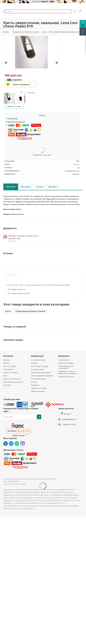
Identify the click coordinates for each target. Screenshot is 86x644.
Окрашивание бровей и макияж (31, 311)
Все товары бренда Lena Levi (19, 293)
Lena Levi (76, 164)
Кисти (8, 311)
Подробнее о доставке (42, 155)
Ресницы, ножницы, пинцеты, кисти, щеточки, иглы (24, 237)
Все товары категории (17, 289)
